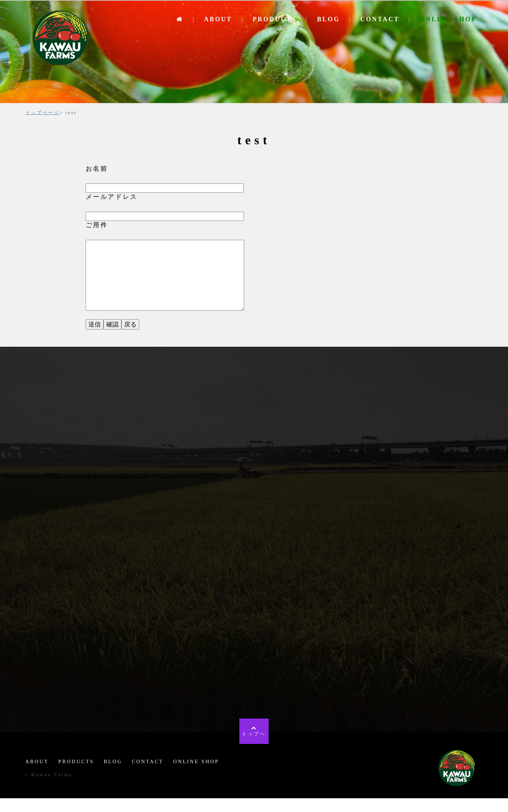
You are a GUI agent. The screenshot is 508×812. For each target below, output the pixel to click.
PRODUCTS (275, 19)
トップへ (254, 744)
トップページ (43, 113)
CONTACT (380, 19)
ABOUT (218, 19)
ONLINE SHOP (448, 19)
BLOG (328, 19)
